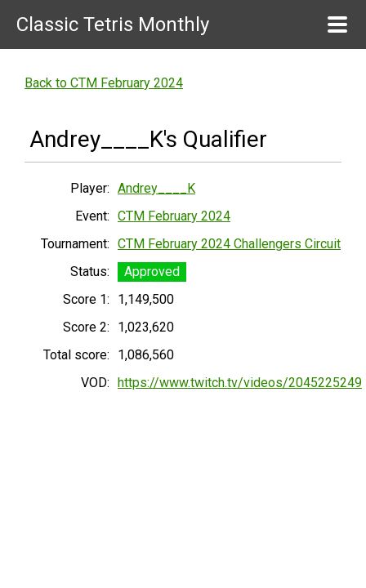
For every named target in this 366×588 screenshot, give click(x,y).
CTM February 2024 (174, 216)
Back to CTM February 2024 (104, 83)
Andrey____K (156, 188)
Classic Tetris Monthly (113, 24)
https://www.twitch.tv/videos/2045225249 (240, 383)
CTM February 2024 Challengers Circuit (229, 244)
